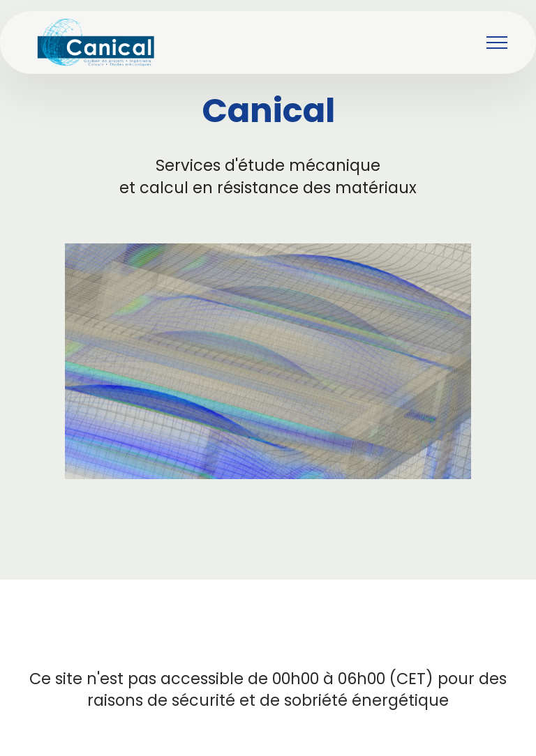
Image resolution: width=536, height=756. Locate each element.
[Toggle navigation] (497, 43)
